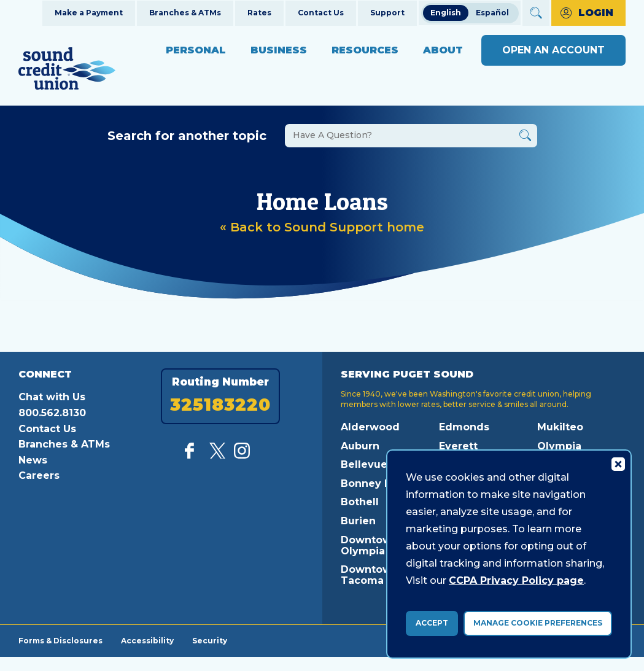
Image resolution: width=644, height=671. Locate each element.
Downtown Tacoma (370, 575)
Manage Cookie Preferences (538, 623)
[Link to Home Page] (67, 70)
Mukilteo (560, 427)
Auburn (360, 446)
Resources (365, 50)
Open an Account (553, 50)
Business (279, 50)
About (443, 50)
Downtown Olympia (370, 545)
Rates (259, 13)
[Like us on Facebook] (193, 455)
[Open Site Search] (536, 13)
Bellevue (364, 464)
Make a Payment (89, 13)
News (33, 460)
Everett (458, 446)
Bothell (360, 502)
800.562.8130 (52, 413)
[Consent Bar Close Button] (618, 463)
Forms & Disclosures (60, 640)
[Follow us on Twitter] (217, 455)
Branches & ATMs (185, 13)
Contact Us (321, 13)
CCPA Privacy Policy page (516, 580)
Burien (358, 521)
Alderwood (370, 427)
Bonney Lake (375, 483)
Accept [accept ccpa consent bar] (432, 623)
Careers (39, 475)
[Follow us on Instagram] (242, 455)
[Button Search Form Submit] (525, 137)
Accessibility (147, 640)
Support (387, 13)
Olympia (559, 446)
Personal (196, 50)
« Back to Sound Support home (322, 227)
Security (210, 640)
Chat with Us (52, 397)
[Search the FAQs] (411, 136)
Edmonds (464, 427)
